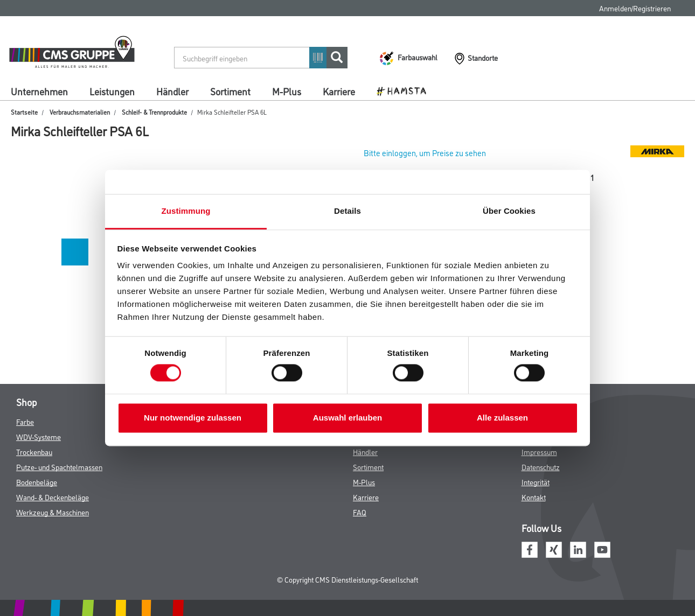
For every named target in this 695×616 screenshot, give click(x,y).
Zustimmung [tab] (186, 211)
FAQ (360, 512)
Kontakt (534, 497)
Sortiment (230, 91)
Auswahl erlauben (347, 418)
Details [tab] (347, 211)
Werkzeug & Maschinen (53, 512)
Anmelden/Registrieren (635, 8)
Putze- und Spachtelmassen (59, 467)
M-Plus (287, 91)
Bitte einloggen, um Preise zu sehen (425, 153)
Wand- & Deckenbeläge (53, 497)
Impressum (539, 451)
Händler (172, 91)
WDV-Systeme (39, 436)
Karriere (339, 91)
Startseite (24, 112)
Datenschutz (541, 467)
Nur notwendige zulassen (193, 418)
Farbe (25, 421)
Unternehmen (39, 91)
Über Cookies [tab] (509, 211)
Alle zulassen (502, 418)
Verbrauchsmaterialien (80, 112)
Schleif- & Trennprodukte (154, 112)
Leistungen (112, 91)
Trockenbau (34, 451)
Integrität (536, 482)
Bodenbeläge (37, 482)
